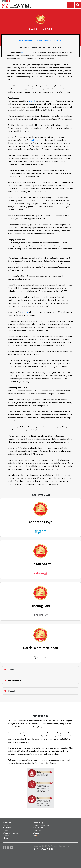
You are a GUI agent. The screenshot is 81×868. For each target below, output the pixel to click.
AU (4, 1)
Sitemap (36, 833)
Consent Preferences (41, 825)
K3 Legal (31, 101)
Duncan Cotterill (14, 680)
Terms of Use (38, 828)
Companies (7, 823)
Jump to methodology (43, 40)
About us (6, 836)
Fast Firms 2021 (40, 495)
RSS (35, 836)
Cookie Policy (38, 823)
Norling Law (41, 606)
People (5, 825)
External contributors (10, 833)
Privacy (5, 838)
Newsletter (7, 828)
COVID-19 (25, 53)
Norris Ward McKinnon (40, 648)
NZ (8, 1)
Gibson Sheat (41, 564)
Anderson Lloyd (37, 140)
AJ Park (25, 312)
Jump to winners (26, 40)
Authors (5, 830)
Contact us (37, 830)
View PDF (58, 40)
